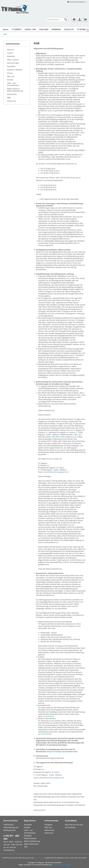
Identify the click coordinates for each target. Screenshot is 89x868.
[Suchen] (66, 19)
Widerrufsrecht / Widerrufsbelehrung (15, 90)
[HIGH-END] (44, 29)
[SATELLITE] (69, 29)
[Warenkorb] (85, 19)
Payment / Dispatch (15, 70)
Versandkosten (39, 858)
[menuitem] (57, 19)
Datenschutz (12, 94)
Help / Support (13, 60)
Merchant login (13, 63)
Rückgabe (28, 836)
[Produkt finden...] (57, 19)
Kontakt (10, 80)
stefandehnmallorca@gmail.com (64, 437)
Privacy (10, 73)
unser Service (48, 716)
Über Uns (11, 76)
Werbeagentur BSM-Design (61, 865)
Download (11, 56)
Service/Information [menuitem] (77, 2)
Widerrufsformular (31, 844)
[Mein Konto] (80, 19)
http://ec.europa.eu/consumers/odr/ (62, 752)
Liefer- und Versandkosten (13, 84)
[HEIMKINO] (56, 29)
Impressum (11, 101)
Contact (10, 53)
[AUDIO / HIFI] (30, 29)
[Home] (6, 29)
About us (11, 50)
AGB (9, 98)
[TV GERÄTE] (17, 29)
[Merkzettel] (74, 19)
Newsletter (11, 66)
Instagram (48, 825)
